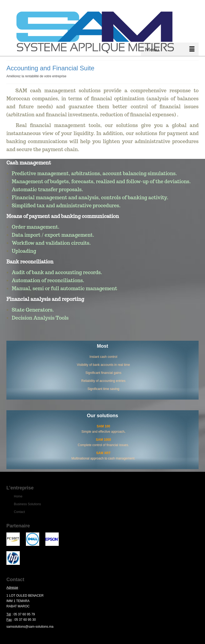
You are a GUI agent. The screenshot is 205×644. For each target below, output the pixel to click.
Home (18, 496)
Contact (19, 512)
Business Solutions (27, 504)
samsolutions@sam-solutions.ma (30, 627)
